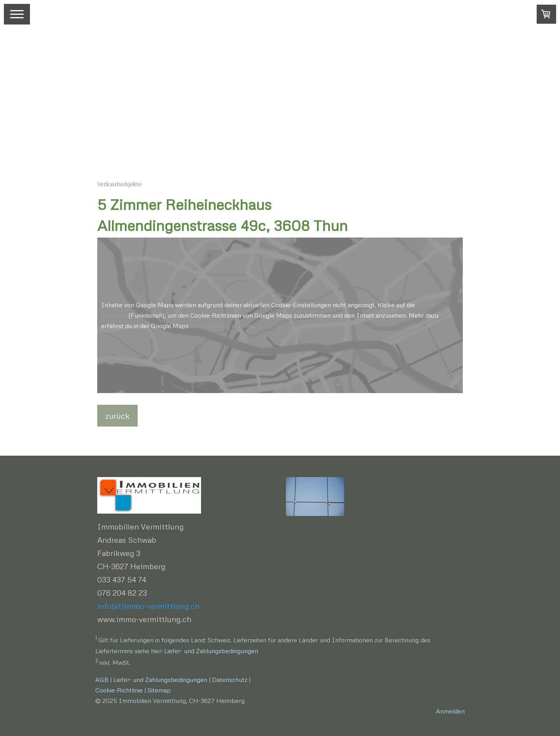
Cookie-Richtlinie (119, 690)
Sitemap (159, 690)
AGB (102, 680)
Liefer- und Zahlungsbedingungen (211, 651)
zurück (117, 416)
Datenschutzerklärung (221, 326)
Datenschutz (230, 680)
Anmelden (450, 711)
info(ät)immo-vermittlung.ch (148, 606)
